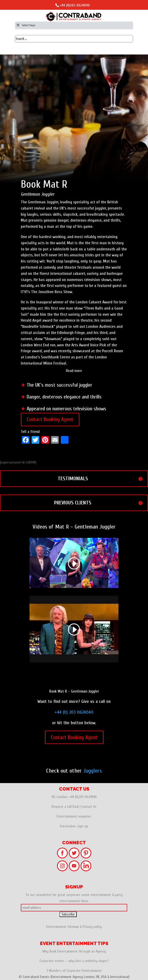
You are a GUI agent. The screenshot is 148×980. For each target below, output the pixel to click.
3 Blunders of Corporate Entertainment (74, 971)
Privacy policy (92, 927)
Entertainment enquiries (74, 816)
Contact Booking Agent (50, 419)
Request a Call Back (65, 807)
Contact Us (89, 807)
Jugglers (93, 771)
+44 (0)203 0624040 (75, 5)
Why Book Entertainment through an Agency (74, 951)
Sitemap (73, 927)
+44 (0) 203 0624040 (74, 712)
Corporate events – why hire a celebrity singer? (74, 961)
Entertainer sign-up (74, 826)
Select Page (26, 25)
